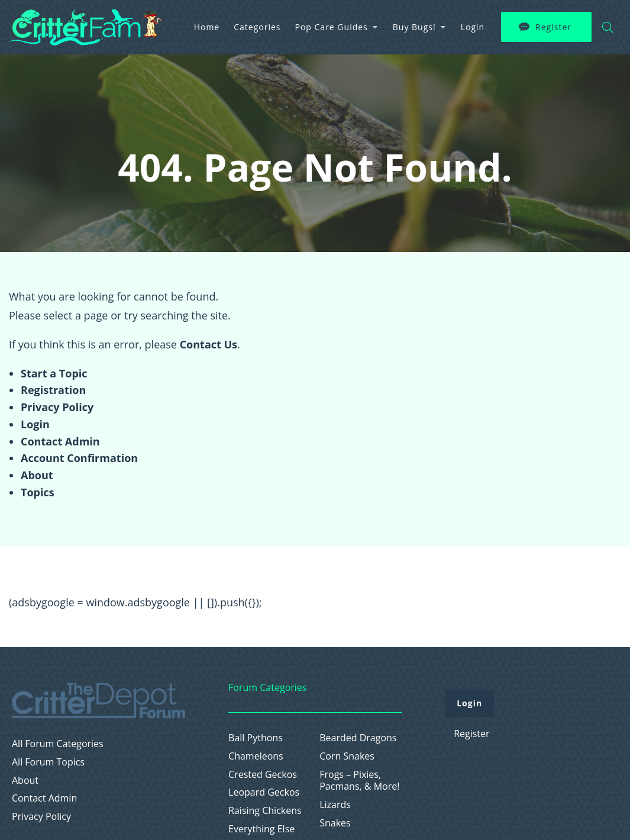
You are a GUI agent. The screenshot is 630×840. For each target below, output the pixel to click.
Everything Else (261, 829)
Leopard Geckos (264, 792)
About (37, 475)
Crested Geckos (263, 775)
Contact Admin (60, 441)
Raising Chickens (265, 811)
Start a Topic (54, 373)
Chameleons (256, 756)
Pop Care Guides (332, 27)
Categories (257, 27)
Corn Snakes (347, 756)
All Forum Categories (58, 744)
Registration (53, 390)
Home (207, 27)
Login (473, 27)
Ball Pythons (256, 738)
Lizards (335, 805)
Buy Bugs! (414, 27)
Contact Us (209, 344)
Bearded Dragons (358, 738)
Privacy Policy (57, 407)
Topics (38, 492)
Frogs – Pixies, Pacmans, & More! (359, 781)
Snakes (335, 823)
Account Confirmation (79, 458)
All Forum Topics (48, 762)
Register (553, 27)
